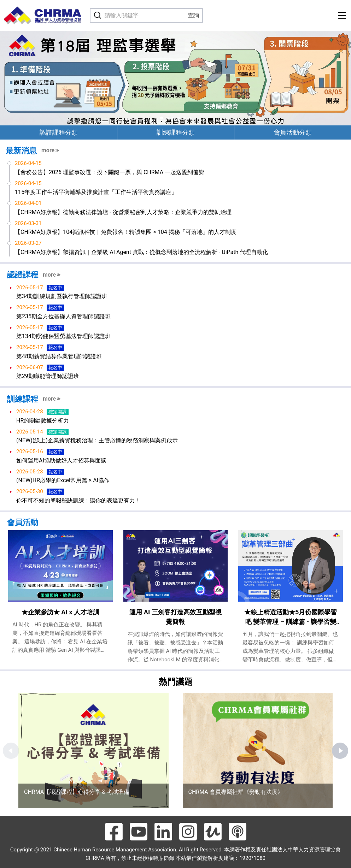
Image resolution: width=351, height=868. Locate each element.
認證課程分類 (59, 132)
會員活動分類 (293, 132)
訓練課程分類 (176, 132)
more (48, 150)
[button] (162, 118)
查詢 (193, 15)
